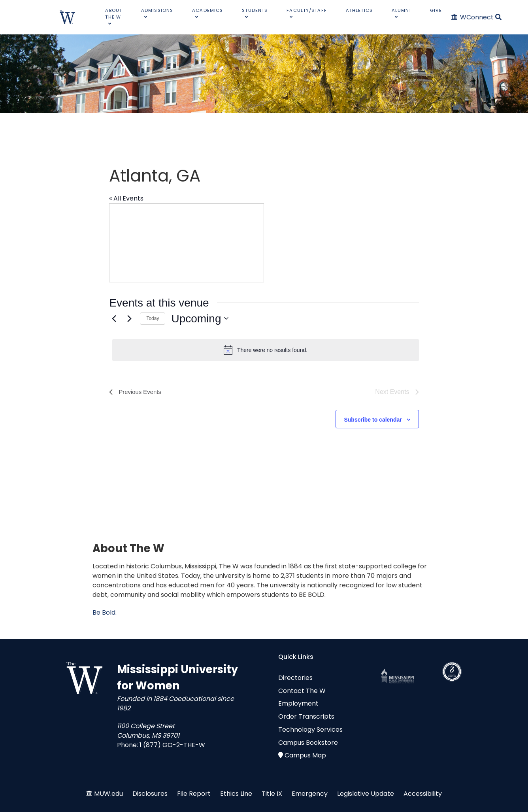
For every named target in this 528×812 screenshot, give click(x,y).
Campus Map (305, 755)
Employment (298, 703)
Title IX (272, 794)
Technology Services (310, 730)
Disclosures (150, 794)
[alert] (265, 350)
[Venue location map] (187, 243)
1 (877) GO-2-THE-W (172, 745)
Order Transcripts (306, 716)
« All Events (126, 198)
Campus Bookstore (308, 743)
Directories (295, 678)
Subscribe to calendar (373, 420)
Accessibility (423, 794)
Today (153, 318)
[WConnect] (473, 17)
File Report (194, 794)
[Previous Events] (114, 318)
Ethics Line (236, 794)
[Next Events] (129, 318)
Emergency (310, 794)
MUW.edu (108, 794)
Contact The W (302, 691)
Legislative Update (366, 794)
